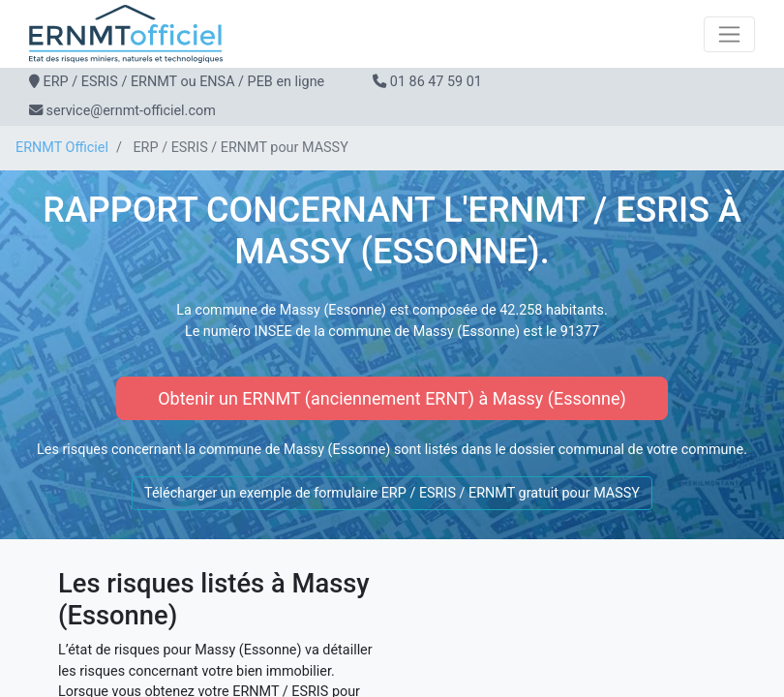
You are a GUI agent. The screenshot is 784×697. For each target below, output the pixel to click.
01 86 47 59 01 (436, 82)
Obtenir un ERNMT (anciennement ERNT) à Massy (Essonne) (392, 398)
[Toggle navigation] (729, 34)
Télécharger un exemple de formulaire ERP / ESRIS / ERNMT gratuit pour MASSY (392, 493)
